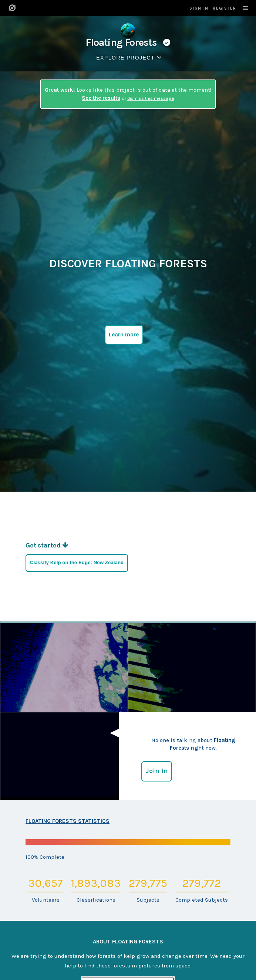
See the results (101, 98)
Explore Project (130, 57)
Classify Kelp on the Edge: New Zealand (77, 562)
